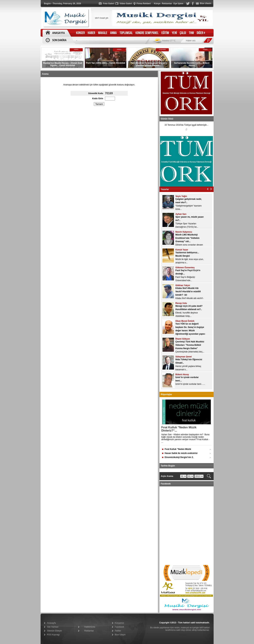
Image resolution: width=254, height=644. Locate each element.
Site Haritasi (53, 627)
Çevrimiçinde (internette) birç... (190, 352)
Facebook (120, 627)
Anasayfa (51, 623)
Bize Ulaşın (120, 635)
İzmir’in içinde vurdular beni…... (190, 384)
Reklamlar (89, 631)
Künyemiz (120, 623)
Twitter (118, 631)
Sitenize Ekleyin (54, 631)
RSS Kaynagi (53, 635)
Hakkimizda (90, 627)
